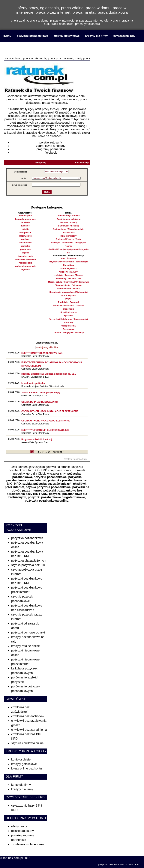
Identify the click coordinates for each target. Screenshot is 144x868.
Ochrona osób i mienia (69, 289)
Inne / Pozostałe (69, 258)
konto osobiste (21, 759)
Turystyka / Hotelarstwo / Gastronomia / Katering (68, 321)
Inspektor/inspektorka (33, 383)
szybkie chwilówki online (27, 743)
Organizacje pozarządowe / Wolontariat (68, 292)
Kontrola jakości (69, 268)
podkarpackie (25, 243)
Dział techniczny (69, 236)
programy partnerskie (51, 149)
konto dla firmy (21, 785)
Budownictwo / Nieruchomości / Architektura (68, 231)
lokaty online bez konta (27, 768)
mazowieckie (25, 236)
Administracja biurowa (68, 216)
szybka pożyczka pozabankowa (48, 487)
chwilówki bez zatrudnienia (29, 730)
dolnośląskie (25, 216)
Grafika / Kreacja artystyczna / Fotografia (69, 249)
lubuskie (25, 226)
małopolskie (25, 232)
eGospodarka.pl (82, 162)
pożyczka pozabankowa (27, 538)
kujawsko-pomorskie (25, 219)
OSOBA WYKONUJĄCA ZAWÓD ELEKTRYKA (46, 421)
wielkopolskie (25, 263)
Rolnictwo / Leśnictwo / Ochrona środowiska (68, 307)
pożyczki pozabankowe (32, 36)
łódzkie (25, 229)
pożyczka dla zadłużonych (29, 561)
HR (68, 253)
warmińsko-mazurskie (25, 259)
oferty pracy (19, 826)
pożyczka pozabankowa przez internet (44, 479)
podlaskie (25, 246)
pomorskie (25, 249)
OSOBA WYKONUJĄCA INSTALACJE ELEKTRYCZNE (50, 411)
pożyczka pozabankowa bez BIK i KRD (46, 469)
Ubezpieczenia (68, 326)
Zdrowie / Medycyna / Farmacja (68, 332)
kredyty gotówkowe (66, 36)
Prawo (69, 299)
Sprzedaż (68, 316)
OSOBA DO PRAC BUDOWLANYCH (40, 402)
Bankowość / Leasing (68, 226)
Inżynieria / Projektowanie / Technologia (69, 262)
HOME (7, 36)
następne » (58, 452)
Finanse (69, 246)
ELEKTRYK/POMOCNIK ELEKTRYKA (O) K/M (45, 430)
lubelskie (25, 222)
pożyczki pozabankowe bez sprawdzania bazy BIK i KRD (44, 492)
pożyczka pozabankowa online (46, 501)
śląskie (25, 253)
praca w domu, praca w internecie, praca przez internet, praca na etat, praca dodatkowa (47, 50)
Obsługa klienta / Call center (69, 285)
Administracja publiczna (69, 219)
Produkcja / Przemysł (69, 302)
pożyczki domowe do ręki (28, 632)
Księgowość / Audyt (68, 272)
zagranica (25, 270)
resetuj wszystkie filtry (47, 347)
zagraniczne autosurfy (51, 146)
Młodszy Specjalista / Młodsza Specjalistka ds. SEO (49, 374)
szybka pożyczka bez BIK (28, 565)
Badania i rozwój (69, 222)
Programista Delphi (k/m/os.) (37, 439)
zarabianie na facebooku (28, 844)
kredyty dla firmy (96, 36)
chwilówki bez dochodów (28, 716)
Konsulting (69, 265)
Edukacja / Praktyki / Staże (68, 239)
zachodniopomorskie (25, 266)
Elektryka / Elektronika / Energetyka (68, 243)
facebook (51, 153)
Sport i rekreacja (68, 312)
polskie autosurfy (51, 142)
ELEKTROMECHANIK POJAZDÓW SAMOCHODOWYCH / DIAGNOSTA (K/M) (52, 364)
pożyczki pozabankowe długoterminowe (56, 497)
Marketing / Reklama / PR (69, 279)
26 (49, 452)
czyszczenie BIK (124, 36)
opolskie (25, 239)
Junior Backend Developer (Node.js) (41, 393)
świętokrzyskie (25, 256)
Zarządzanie (69, 329)
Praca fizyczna (68, 295)
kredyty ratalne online (25, 646)
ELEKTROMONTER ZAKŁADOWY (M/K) (42, 353)
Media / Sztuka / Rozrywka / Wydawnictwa (69, 282)
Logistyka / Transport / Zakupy (69, 275)
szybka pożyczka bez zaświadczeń (47, 484)
